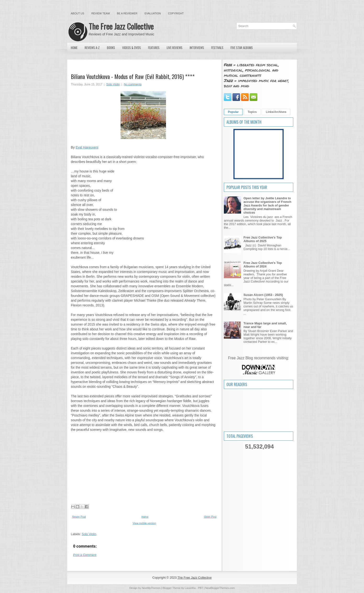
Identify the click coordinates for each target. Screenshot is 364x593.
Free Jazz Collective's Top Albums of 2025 (263, 239)
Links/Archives (276, 112)
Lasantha (190, 588)
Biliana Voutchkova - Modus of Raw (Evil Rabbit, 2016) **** (133, 76)
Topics (252, 112)
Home (74, 48)
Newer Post (79, 517)
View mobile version (144, 523)
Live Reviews (175, 48)
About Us (77, 13)
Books (111, 48)
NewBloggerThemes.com (220, 588)
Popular (233, 112)
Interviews (197, 48)
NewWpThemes (151, 588)
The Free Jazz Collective (121, 26)
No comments (133, 84)
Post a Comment (85, 555)
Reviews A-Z (92, 48)
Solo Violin (113, 84)
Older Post (210, 517)
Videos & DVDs (132, 48)
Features (154, 48)
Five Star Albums (242, 48)
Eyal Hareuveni (87, 147)
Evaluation (153, 13)
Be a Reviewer (127, 13)
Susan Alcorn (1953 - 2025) (263, 295)
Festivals (217, 48)
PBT (201, 588)
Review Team (101, 13)
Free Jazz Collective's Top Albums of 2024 (263, 265)
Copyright (176, 13)
